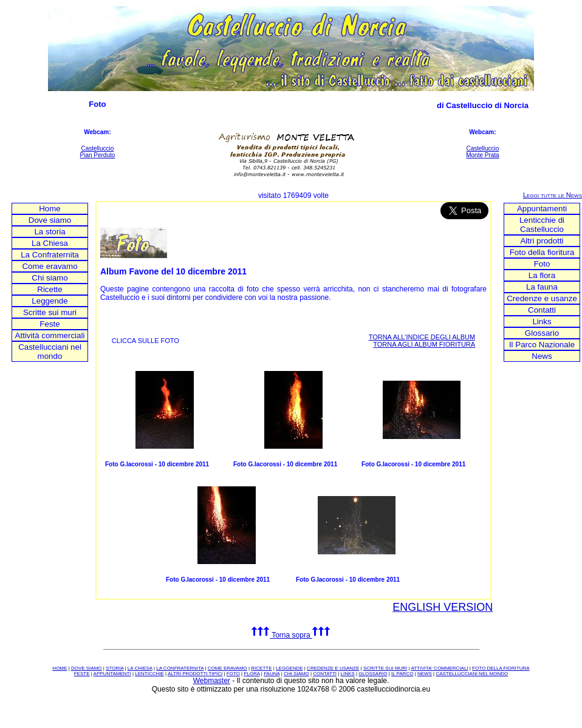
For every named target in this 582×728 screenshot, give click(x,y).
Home (50, 209)
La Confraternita (50, 255)
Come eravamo (50, 266)
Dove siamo (50, 220)
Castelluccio (97, 148)
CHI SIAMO (296, 674)
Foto (542, 264)
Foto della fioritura (542, 252)
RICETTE (261, 668)
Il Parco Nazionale (542, 345)
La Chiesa (50, 243)
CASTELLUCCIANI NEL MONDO (472, 674)
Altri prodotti (542, 241)
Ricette (50, 289)
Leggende (50, 301)
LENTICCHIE (149, 674)
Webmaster (212, 681)
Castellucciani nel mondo (50, 352)
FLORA (252, 674)
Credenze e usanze (542, 298)
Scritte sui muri (50, 312)
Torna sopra (291, 635)
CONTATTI (325, 674)
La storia (50, 232)
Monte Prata (482, 155)
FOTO (233, 674)
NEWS (425, 674)
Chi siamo (50, 278)
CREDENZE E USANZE (333, 668)
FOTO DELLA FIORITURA (501, 668)
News (542, 356)
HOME (60, 668)
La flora (542, 275)
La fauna (542, 287)
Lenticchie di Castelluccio (542, 225)
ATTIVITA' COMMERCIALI (439, 668)
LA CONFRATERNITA (180, 668)
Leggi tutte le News (553, 195)
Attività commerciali (50, 335)
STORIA (115, 668)
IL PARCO (402, 674)
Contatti (542, 310)
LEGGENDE (289, 668)
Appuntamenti (542, 209)
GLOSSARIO (373, 674)
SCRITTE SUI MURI (385, 668)
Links (542, 321)
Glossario (542, 333)
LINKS (348, 674)
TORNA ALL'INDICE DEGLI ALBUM (422, 337)
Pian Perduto (98, 155)
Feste (50, 324)
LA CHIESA (140, 668)
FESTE (82, 674)
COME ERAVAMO (228, 668)
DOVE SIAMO (87, 668)
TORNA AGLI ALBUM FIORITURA (424, 344)
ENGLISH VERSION (443, 607)
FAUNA (272, 674)
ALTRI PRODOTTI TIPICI (195, 674)
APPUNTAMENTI (112, 674)
